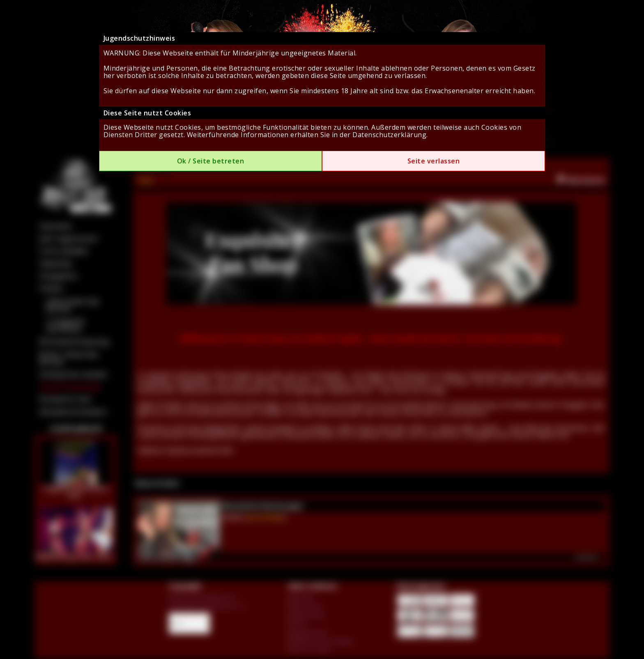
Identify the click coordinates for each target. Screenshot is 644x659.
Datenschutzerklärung (389, 135)
